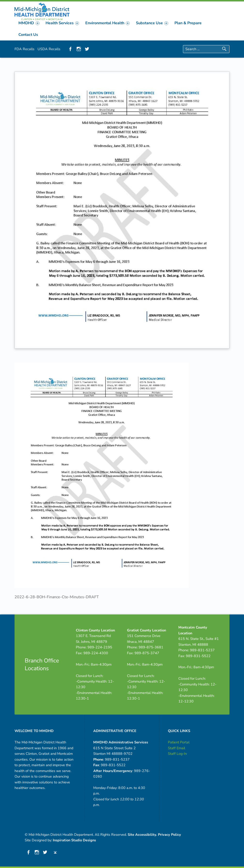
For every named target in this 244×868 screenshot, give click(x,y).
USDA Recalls (49, 49)
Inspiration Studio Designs (74, 840)
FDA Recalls (24, 49)
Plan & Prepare (188, 23)
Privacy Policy (169, 835)
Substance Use (152, 23)
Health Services (62, 23)
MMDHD (29, 23)
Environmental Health (107, 23)
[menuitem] (29, 23)
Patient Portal (179, 742)
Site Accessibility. (142, 835)
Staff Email (177, 748)
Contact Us (28, 35)
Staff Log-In (177, 754)
